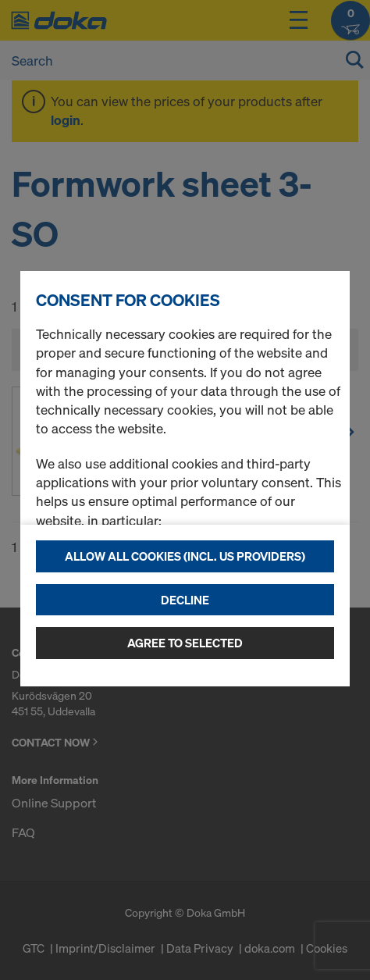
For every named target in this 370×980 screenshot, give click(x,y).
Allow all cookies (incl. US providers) (185, 556)
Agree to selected (185, 643)
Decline (185, 600)
